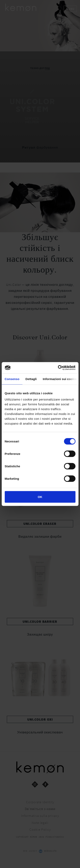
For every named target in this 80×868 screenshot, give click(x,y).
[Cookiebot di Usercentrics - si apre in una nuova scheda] (58, 368)
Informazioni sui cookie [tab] (60, 379)
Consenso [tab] (12, 379)
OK (40, 497)
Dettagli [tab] (31, 379)
